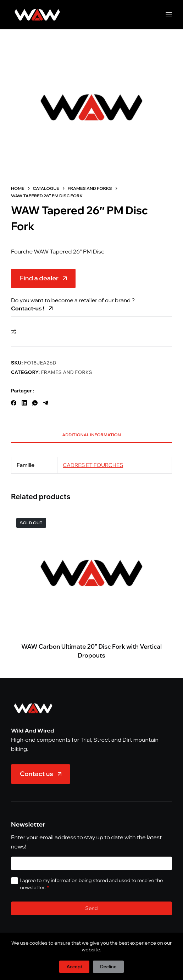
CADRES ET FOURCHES (93, 465)
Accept (74, 967)
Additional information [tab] (91, 435)
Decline (108, 967)
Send (92, 908)
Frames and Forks (67, 372)
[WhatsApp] (35, 403)
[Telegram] (46, 403)
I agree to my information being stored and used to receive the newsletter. (92, 884)
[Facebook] (14, 403)
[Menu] (169, 15)
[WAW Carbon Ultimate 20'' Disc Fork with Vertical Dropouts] (91, 573)
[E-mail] (91, 864)
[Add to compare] (13, 332)
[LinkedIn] (24, 403)
